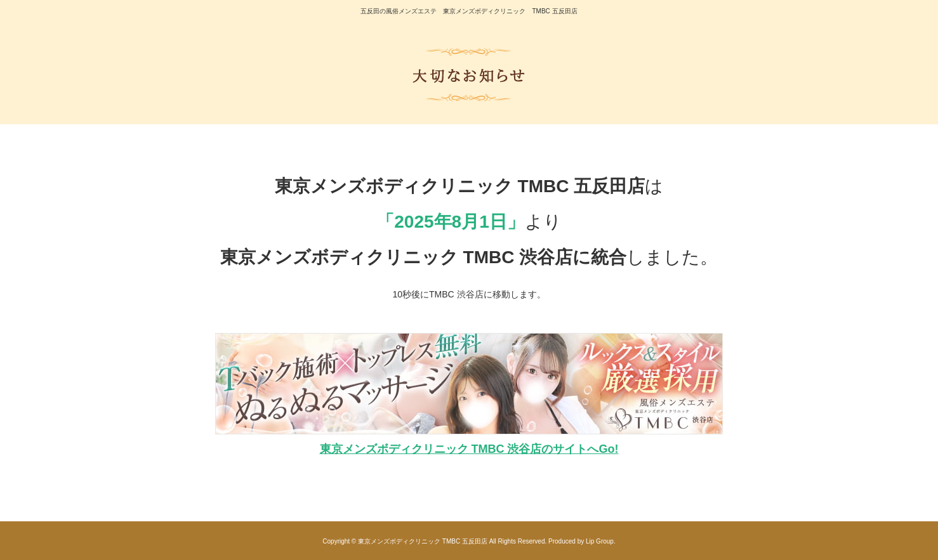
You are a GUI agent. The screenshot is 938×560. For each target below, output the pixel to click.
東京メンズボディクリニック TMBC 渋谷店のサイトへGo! (469, 449)
